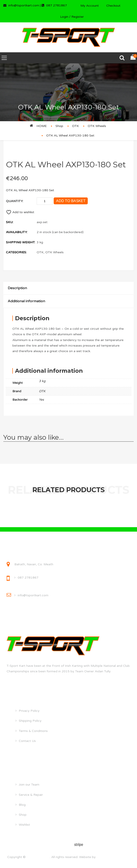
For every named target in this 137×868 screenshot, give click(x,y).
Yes (41, 400)
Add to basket (71, 201)
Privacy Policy (29, 711)
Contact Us (27, 741)
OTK (75, 126)
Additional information (26, 301)
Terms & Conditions (33, 731)
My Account (90, 6)
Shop (59, 126)
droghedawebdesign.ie (113, 857)
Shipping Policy (30, 721)
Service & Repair (31, 795)
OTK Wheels (97, 126)
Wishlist (24, 825)
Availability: (17, 232)
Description (17, 288)
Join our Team (29, 785)
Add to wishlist (20, 212)
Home (42, 126)
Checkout (113, 6)
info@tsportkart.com (33, 595)
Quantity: (15, 201)
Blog (22, 805)
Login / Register (72, 17)
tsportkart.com (38, 857)
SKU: (10, 222)
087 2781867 (28, 578)
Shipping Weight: (21, 242)
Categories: (16, 252)
